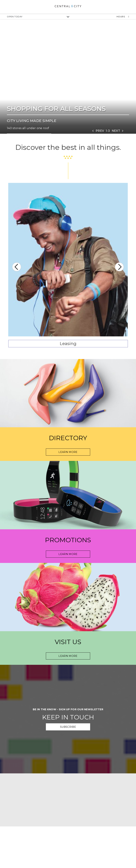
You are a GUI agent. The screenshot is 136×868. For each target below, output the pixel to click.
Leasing (68, 344)
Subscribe (68, 727)
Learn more (68, 656)
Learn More (68, 452)
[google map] (68, 800)
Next (119, 267)
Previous (17, 267)
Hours (123, 17)
